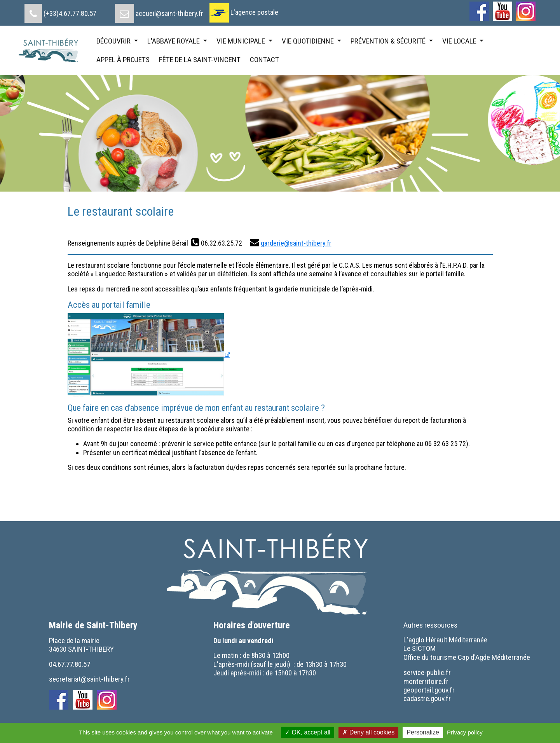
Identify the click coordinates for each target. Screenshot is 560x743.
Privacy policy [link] (465, 732)
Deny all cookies (368, 732)
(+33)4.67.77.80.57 (70, 13)
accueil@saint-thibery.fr (169, 13)
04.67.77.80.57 (70, 664)
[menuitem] (60, 10)
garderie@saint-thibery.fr (296, 243)
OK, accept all (308, 732)
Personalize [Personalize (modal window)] (423, 732)
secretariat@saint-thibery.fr (89, 679)
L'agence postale (254, 12)
